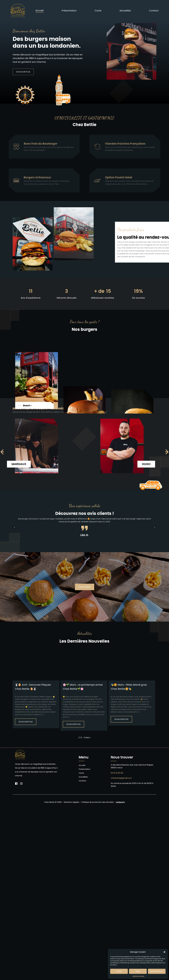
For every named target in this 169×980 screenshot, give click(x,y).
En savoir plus (26, 722)
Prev (14, 527)
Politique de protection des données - (98, 802)
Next (155, 527)
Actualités (125, 11)
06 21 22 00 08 (117, 773)
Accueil (40, 10)
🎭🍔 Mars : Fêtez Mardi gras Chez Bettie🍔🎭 (129, 687)
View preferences (157, 971)
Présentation (69, 11)
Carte (98, 11)
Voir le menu (85, 587)
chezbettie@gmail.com (121, 778)
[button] (164, 952)
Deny (138, 971)
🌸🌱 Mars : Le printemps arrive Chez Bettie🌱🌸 (83, 687)
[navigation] (2, 452)
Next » (88, 738)
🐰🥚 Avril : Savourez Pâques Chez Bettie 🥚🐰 (33, 687)
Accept (119, 971)
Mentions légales (138, 976)
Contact (154, 11)
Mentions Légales (71, 802)
